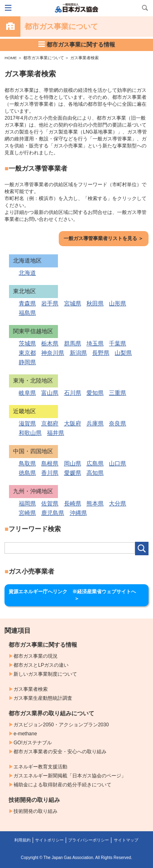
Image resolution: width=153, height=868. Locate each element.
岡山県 (73, 463)
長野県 (101, 353)
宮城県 (73, 303)
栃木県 (50, 343)
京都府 (50, 423)
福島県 (27, 313)
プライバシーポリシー (89, 840)
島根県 (50, 463)
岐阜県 (27, 393)
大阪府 (73, 423)
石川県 (73, 393)
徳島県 (27, 473)
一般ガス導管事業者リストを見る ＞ (103, 238)
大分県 (118, 503)
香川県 (50, 473)
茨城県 (27, 343)
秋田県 (95, 303)
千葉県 (118, 343)
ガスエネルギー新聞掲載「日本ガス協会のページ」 (70, 776)
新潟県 (78, 353)
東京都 (27, 353)
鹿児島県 (53, 513)
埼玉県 (95, 343)
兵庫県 (95, 423)
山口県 (118, 463)
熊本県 (95, 503)
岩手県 (50, 303)
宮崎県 (27, 513)
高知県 (95, 473)
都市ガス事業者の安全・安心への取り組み (60, 752)
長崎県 (73, 503)
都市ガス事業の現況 (35, 656)
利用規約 (22, 840)
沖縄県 (78, 513)
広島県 (95, 463)
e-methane (25, 734)
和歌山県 (30, 433)
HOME (11, 58)
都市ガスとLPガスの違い (41, 665)
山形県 (118, 303)
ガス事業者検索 (84, 58)
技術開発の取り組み (35, 811)
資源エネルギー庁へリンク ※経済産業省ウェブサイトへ (78, 595)
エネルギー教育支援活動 (40, 767)
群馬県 (73, 343)
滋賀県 (27, 423)
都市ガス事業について (44, 58)
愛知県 (95, 393)
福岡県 (27, 503)
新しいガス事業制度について (45, 674)
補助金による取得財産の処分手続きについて (62, 785)
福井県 (55, 433)
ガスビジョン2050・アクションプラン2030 (61, 725)
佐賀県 (50, 503)
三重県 (118, 393)
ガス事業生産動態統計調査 (43, 698)
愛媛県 (73, 473)
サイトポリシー (49, 840)
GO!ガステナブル (33, 743)
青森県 (27, 303)
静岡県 (27, 362)
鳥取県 (27, 463)
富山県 (50, 393)
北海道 (27, 273)
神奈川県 (53, 353)
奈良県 (118, 423)
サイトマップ (126, 840)
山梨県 (123, 353)
